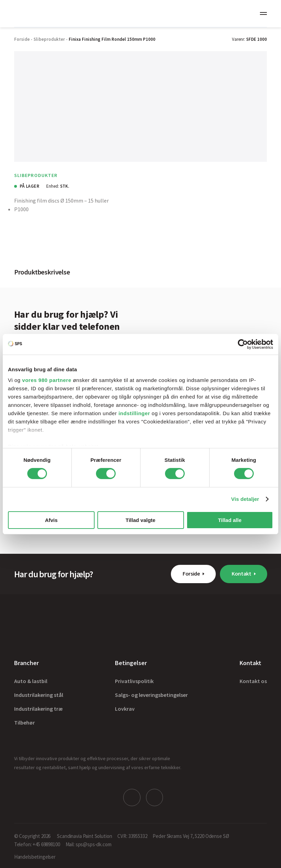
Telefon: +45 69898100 (37, 844)
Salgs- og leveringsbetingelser (151, 695)
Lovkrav (125, 709)
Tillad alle (230, 520)
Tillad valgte (140, 520)
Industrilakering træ (38, 709)
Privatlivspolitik (134, 681)
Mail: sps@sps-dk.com (89, 844)
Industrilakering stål (39, 695)
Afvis (51, 520)
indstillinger (134, 413)
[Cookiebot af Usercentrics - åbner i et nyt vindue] (243, 344)
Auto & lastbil (31, 681)
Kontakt (241, 573)
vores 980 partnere (47, 380)
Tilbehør (25, 722)
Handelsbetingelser (35, 856)
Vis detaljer (245, 499)
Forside (191, 573)
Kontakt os (253, 681)
